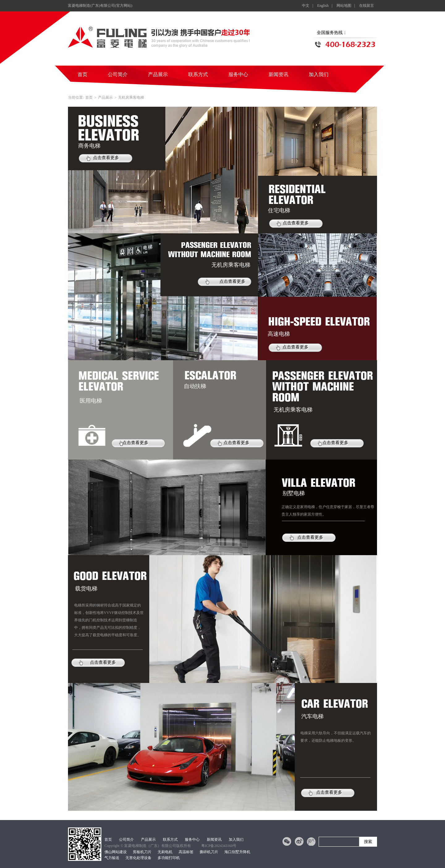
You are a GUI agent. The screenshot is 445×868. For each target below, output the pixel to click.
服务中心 (238, 74)
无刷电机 (165, 852)
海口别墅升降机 (237, 852)
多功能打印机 (169, 858)
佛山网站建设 (116, 852)
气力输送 (112, 858)
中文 (306, 6)
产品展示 (158, 74)
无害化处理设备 (138, 858)
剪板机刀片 (142, 852)
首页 (83, 74)
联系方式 (198, 74)
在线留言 (367, 6)
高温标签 (186, 852)
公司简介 (118, 74)
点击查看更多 (106, 158)
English (323, 6)
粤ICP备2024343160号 (219, 846)
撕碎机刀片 (209, 852)
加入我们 (319, 74)
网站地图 (344, 6)
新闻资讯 (278, 74)
